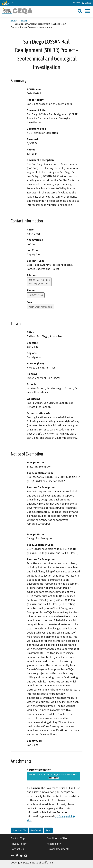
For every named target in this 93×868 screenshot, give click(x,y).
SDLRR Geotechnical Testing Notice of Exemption (54, 776)
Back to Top (18, 838)
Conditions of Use (57, 838)
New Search (36, 830)
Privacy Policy (19, 844)
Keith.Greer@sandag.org (41, 307)
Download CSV (19, 830)
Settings (87, 3)
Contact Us (76, 3)
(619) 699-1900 (36, 295)
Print (48, 830)
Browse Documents (58, 849)
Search (24, 20)
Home (14, 20)
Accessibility (54, 844)
